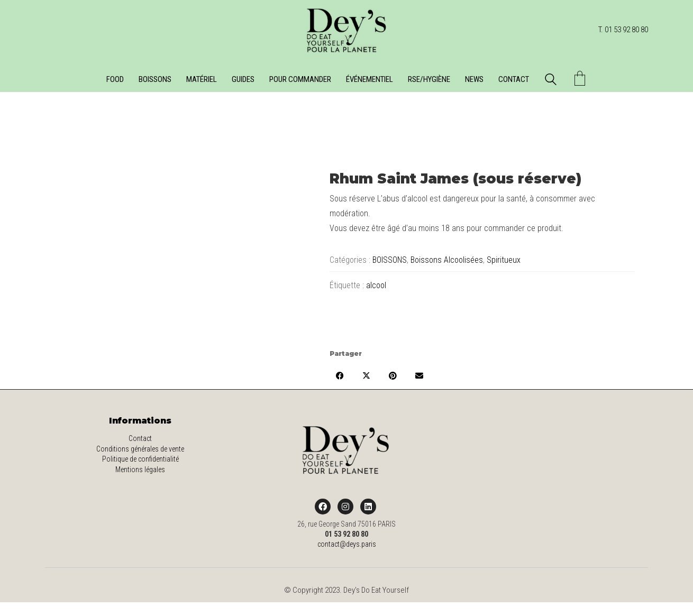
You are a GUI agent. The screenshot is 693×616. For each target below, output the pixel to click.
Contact (140, 438)
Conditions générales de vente (140, 449)
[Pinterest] (393, 375)
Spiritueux (504, 260)
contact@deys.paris (347, 544)
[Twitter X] (367, 375)
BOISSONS (390, 260)
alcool (376, 285)
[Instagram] (345, 507)
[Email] (420, 375)
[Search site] (551, 81)
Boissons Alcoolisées (447, 260)
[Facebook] (340, 375)
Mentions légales (140, 470)
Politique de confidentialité (140, 459)
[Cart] (580, 80)
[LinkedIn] (368, 507)
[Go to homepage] (346, 30)
